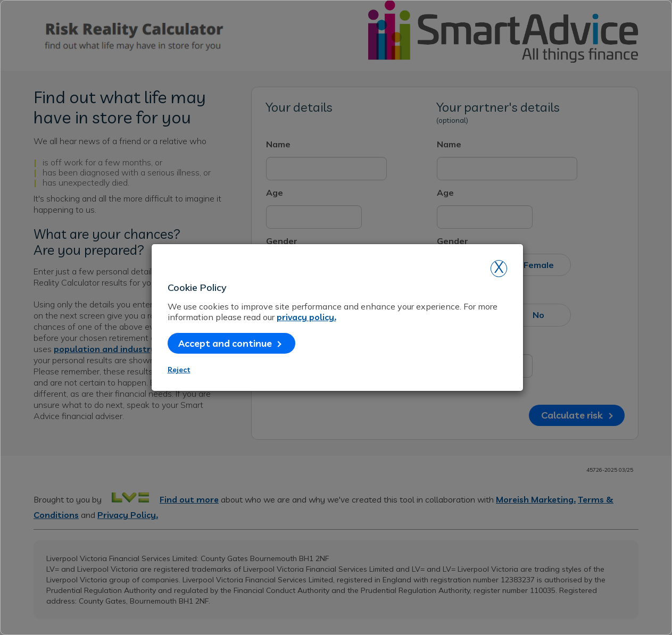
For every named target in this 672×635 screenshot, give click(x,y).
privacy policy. (306, 317)
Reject (179, 370)
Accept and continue (230, 343)
